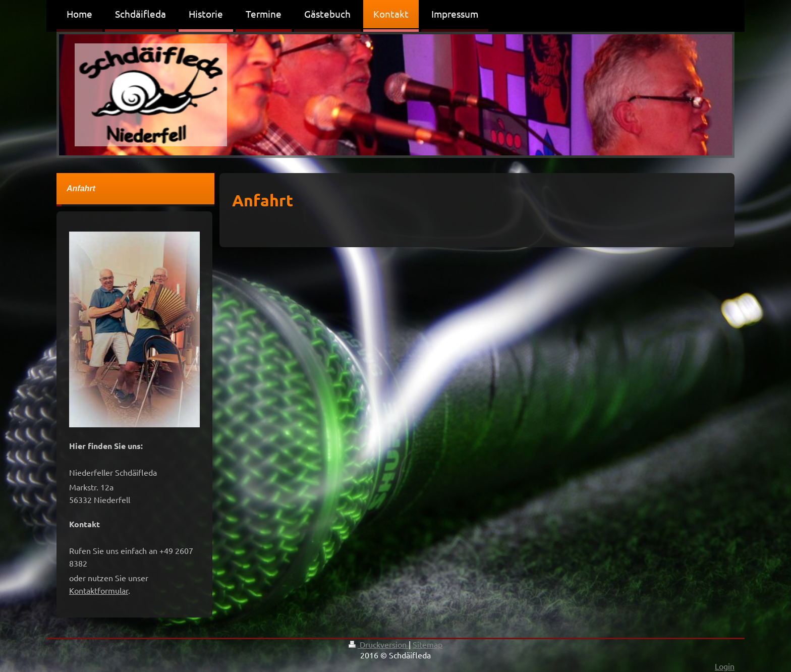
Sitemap (428, 644)
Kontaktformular (99, 590)
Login (725, 666)
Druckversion (379, 644)
